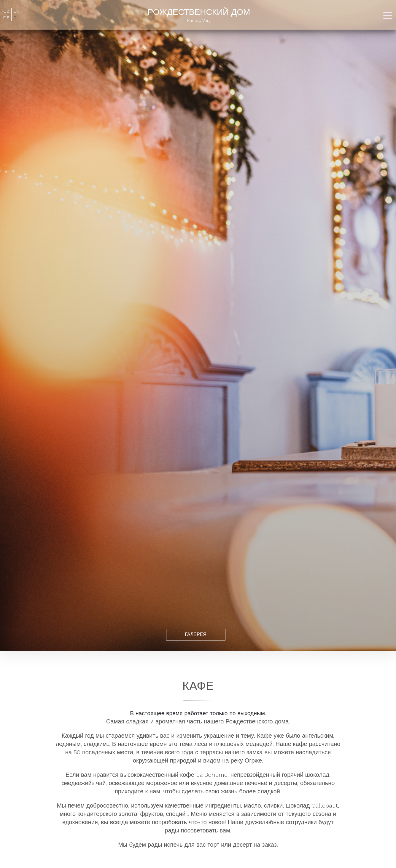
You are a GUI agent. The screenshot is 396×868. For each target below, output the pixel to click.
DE (6, 18)
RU (16, 18)
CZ (6, 11)
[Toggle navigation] (388, 15)
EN (16, 11)
